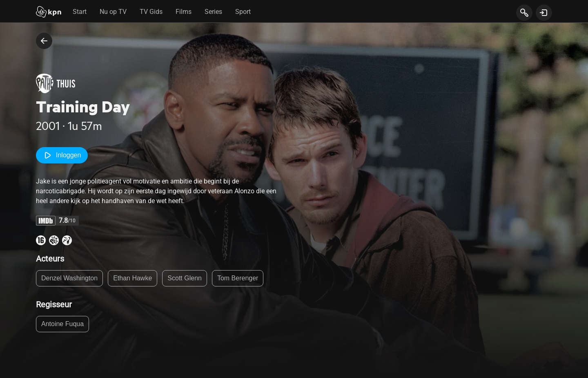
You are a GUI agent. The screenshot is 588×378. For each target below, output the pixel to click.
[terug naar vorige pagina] (44, 41)
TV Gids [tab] (151, 12)
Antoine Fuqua (62, 324)
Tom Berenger (238, 278)
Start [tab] (80, 12)
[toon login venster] (544, 13)
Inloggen (62, 155)
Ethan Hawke (133, 278)
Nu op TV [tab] (113, 12)
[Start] (49, 13)
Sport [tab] (243, 12)
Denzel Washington (69, 278)
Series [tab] (213, 12)
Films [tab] (184, 12)
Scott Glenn (185, 278)
